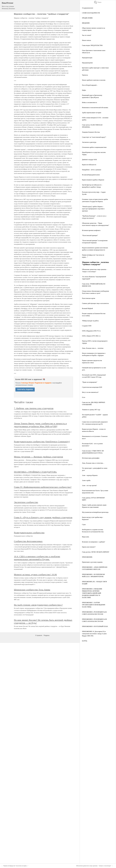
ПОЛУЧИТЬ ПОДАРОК (25, 389)
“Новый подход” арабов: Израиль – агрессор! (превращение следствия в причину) (93, 209)
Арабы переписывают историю (92, 113)
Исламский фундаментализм (91, 175)
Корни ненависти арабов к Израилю (93, 180)
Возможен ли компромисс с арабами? (94, 542)
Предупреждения (87, 63)
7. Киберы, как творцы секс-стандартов (34, 633)
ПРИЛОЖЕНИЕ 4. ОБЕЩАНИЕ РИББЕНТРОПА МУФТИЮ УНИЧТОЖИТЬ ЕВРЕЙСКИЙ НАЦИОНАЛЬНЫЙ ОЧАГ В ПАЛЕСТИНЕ (92, 593)
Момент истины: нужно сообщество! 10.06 (35, 800)
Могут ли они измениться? (90, 392)
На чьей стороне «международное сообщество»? (38, 830)
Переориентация (87, 58)
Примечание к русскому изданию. (92, 562)
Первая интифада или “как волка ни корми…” (16, 866)
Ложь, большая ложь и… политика (93, 348)
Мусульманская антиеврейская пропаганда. (95, 512)
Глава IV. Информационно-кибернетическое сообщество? (43, 712)
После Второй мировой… (90, 85)
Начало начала (87, 40)
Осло (84, 397)
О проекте (39, 861)
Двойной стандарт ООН (89, 160)
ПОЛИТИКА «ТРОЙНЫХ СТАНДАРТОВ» (35, 697)
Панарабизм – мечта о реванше (92, 170)
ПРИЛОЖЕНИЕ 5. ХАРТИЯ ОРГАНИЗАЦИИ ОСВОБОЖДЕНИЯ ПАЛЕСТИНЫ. (94, 605)
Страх (84, 525)
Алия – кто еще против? (89, 485)
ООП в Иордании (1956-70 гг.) (91, 331)
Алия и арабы (86, 480)
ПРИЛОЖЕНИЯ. (87, 557)
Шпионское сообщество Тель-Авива (32, 815)
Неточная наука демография (91, 458)
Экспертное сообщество (26, 727)
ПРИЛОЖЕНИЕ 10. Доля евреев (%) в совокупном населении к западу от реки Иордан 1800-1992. (94, 634)
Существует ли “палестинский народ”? (94, 137)
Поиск (98, 2)
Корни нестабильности (89, 165)
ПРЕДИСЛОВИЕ (87, 18)
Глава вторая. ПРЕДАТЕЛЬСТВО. (92, 45)
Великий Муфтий (87, 308)
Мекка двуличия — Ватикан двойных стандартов (38, 682)
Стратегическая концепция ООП (92, 387)
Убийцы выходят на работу (90, 321)
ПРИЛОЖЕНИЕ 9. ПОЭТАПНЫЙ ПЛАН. (95, 626)
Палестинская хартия (89, 298)
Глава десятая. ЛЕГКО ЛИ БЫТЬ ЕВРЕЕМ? (96, 552)
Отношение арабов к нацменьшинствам (94, 147)
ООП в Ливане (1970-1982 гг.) (91, 336)
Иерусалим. (86, 537)
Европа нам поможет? (89, 547)
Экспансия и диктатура (89, 142)
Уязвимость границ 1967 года (91, 410)
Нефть (84, 90)
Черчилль (85, 75)
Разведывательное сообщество (29, 758)
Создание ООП (87, 326)
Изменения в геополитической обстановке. (95, 108)
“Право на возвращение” (90, 382)
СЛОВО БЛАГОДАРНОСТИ (91, 13)
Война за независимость (89, 102)
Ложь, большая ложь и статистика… (93, 463)
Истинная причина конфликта (91, 230)
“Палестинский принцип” (90, 235)
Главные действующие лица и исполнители (95, 303)
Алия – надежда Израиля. (90, 475)
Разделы (46, 861)
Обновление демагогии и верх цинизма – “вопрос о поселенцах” (94, 866)
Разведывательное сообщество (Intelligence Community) (42, 667)
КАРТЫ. (85, 641)
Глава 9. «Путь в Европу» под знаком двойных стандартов (43, 743)
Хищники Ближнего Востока (91, 132)
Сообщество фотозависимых (28, 766)
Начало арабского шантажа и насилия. (94, 80)
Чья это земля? (87, 35)
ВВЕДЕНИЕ (86, 23)
